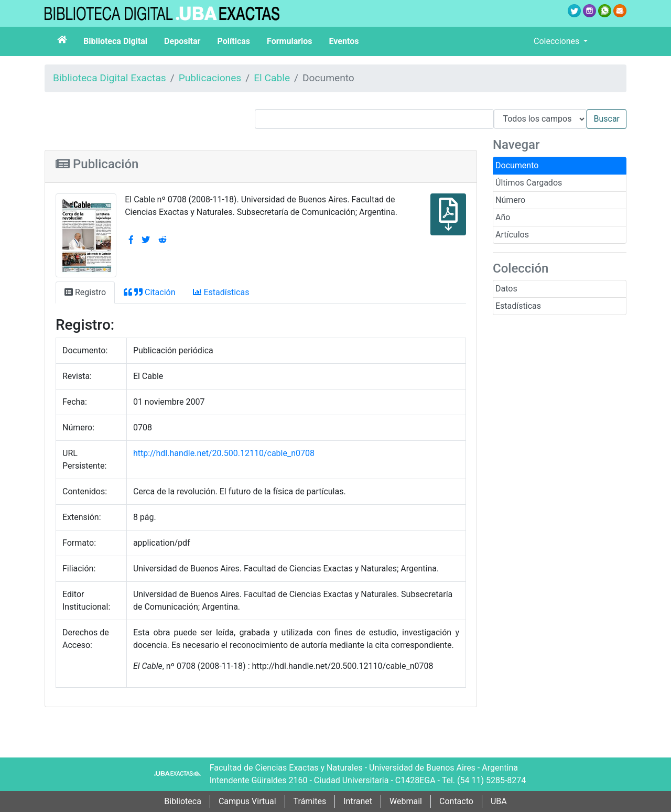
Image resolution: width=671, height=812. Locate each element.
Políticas (234, 41)
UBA (499, 801)
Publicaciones (210, 78)
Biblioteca (183, 801)
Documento (517, 165)
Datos (506, 289)
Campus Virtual (247, 801)
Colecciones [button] (558, 41)
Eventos (344, 41)
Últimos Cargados (529, 183)
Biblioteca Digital (115, 41)
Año (503, 217)
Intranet (358, 801)
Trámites (310, 801)
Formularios (289, 41)
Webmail (406, 801)
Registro (85, 292)
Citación (149, 292)
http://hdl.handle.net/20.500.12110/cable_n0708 (224, 453)
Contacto (456, 801)
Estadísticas (518, 306)
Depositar (182, 41)
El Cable (272, 78)
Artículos (512, 235)
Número (510, 200)
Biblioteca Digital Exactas (110, 78)
